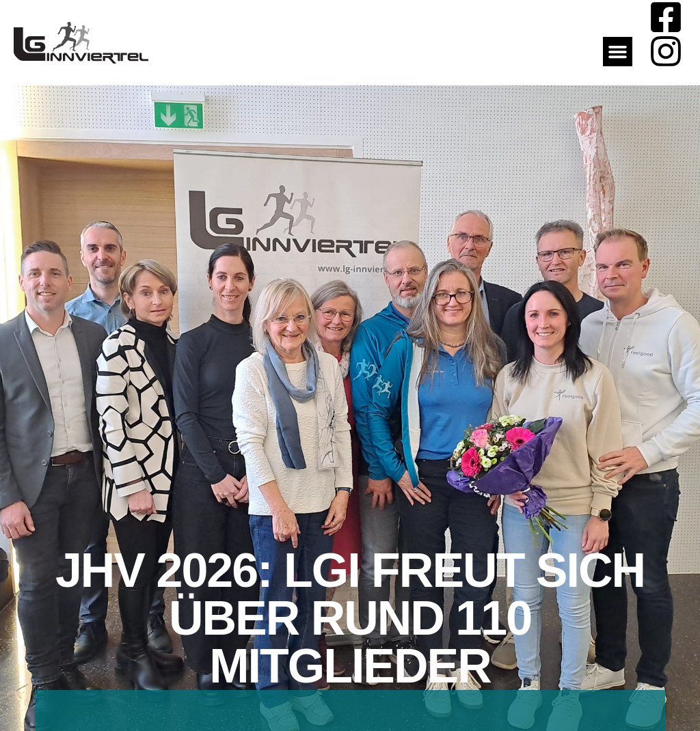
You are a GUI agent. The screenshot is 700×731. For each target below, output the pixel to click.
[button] (618, 52)
